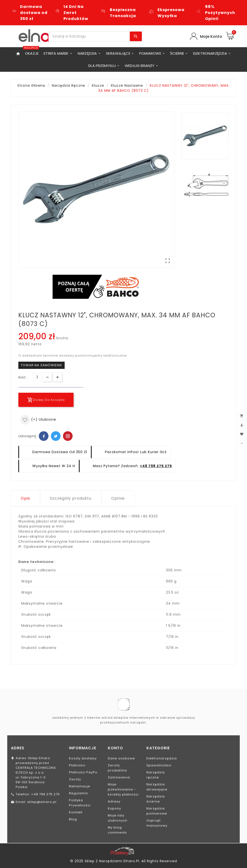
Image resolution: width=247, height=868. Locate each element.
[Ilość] (37, 377)
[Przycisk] (47, 377)
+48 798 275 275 (156, 466)
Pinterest (68, 436)
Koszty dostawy (83, 758)
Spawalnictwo (159, 765)
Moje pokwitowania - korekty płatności (123, 789)
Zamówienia (119, 777)
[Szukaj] (90, 36)
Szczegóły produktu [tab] (71, 498)
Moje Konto (211, 36)
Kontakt (76, 812)
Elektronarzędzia (162, 758)
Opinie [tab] (118, 498)
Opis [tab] (25, 498)
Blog (73, 819)
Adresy (114, 801)
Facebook (44, 436)
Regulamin (79, 793)
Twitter (56, 436)
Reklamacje (80, 786)
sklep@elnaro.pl (42, 802)
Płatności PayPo (83, 772)
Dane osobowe (121, 758)
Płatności (77, 765)
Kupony (114, 808)
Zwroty (75, 779)
